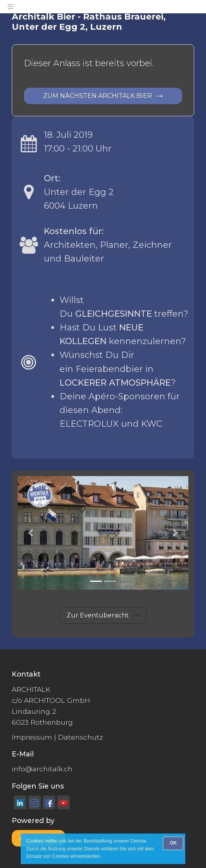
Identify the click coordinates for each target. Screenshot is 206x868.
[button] (30, 533)
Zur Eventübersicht (98, 615)
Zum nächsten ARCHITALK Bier (98, 96)
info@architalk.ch (42, 769)
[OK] (173, 843)
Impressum (32, 737)
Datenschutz (80, 737)
